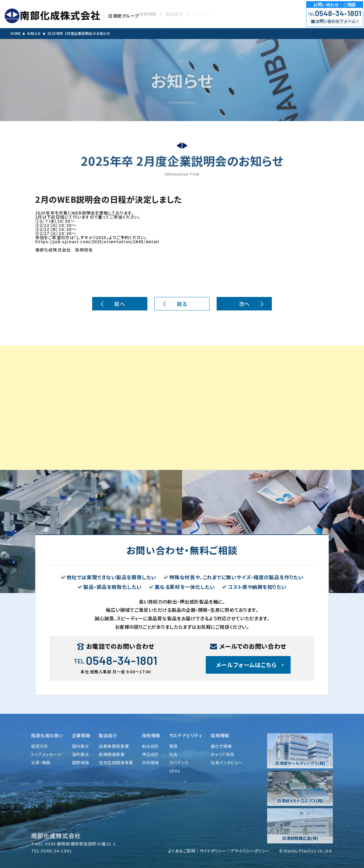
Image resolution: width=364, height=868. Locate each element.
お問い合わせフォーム (333, 21)
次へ (244, 304)
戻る (182, 304)
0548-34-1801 (335, 13)
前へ (120, 304)
